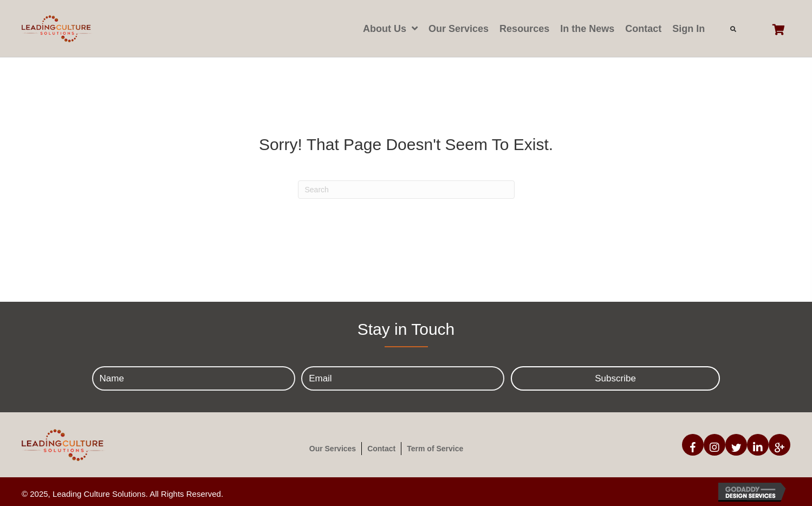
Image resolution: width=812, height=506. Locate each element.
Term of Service (435, 449)
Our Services (333, 449)
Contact (381, 449)
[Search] (406, 190)
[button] (616, 378)
